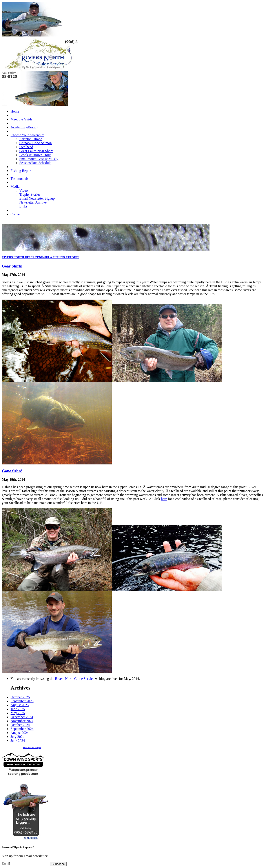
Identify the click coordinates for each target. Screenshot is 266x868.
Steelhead (26, 147)
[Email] (30, 864)
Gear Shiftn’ (13, 266)
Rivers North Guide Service (75, 679)
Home (15, 111)
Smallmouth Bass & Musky (39, 159)
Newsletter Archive (33, 202)
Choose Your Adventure (27, 135)
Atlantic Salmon (31, 139)
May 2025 (18, 713)
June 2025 (18, 709)
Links (23, 206)
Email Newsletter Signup (37, 198)
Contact (16, 214)
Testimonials (20, 179)
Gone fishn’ (12, 471)
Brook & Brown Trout (35, 155)
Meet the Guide (22, 119)
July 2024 (17, 737)
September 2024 (22, 729)
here (164, 499)
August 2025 (20, 705)
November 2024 (22, 721)
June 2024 (18, 741)
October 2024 (20, 725)
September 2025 (22, 701)
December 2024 (22, 717)
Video (24, 190)
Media (15, 187)
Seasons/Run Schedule (35, 163)
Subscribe (58, 864)
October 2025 (20, 697)
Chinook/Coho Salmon (36, 143)
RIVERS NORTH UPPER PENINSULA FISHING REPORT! (40, 257)
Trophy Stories (30, 194)
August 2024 (20, 733)
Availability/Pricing (24, 127)
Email (6, 864)
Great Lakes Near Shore (36, 151)
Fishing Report (21, 171)
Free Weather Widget (32, 747)
